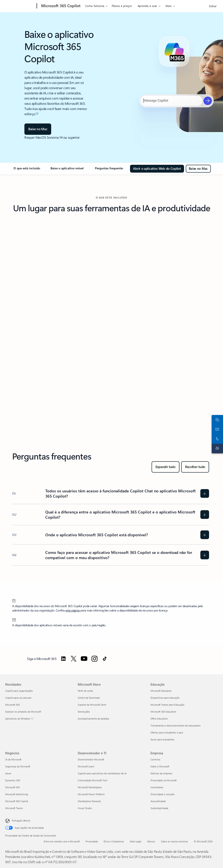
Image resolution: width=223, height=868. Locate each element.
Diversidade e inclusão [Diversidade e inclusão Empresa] (162, 794)
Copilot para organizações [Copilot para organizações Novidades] (19, 691)
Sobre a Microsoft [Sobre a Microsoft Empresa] (160, 766)
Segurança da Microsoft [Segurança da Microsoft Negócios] (18, 766)
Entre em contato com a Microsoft (62, 841)
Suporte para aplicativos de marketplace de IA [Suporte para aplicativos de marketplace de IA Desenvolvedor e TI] (102, 773)
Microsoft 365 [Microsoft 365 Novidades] (13, 705)
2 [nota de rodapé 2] (38, 113)
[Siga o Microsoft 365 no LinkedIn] (63, 659)
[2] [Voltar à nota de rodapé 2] (14, 619)
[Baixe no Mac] (38, 129)
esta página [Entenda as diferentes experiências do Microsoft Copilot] (72, 610)
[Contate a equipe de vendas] (216, 429)
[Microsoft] (20, 6)
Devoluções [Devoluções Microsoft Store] (84, 712)
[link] (27, 170)
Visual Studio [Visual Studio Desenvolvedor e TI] (85, 808)
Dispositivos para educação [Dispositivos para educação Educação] (165, 698)
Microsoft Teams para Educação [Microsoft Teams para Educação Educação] (167, 705)
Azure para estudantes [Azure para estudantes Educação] (162, 739)
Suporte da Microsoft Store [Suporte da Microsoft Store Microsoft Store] (92, 705)
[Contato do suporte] (216, 448)
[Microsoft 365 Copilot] (60, 6)
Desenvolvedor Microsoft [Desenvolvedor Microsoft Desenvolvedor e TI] (91, 759)
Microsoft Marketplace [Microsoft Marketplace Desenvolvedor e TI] (90, 787)
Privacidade (92, 841)
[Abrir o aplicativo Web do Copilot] (157, 169)
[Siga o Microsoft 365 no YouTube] (84, 659)
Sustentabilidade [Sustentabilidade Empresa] (159, 808)
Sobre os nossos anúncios (174, 841)
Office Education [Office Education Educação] (159, 719)
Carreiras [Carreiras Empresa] (155, 759)
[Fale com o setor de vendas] (216, 420)
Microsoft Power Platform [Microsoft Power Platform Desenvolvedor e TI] (91, 794)
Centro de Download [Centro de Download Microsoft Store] (89, 698)
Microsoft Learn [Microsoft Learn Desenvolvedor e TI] (86, 766)
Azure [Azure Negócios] (8, 773)
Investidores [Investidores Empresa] (157, 787)
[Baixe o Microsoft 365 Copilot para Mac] (198, 169)
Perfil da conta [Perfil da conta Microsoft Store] (85, 691)
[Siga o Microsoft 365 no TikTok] (105, 659)
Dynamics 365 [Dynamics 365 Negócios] (13, 780)
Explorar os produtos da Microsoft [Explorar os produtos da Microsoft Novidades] (23, 712)
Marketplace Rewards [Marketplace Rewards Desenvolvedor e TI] (89, 801)
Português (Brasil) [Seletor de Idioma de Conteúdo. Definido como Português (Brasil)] (21, 820)
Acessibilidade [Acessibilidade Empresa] (158, 801)
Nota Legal (136, 841)
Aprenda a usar (147, 6)
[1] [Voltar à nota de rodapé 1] (14, 600)
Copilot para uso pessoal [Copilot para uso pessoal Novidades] (18, 698)
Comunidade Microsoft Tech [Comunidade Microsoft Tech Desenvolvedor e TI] (93, 780)
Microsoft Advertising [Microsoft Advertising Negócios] (17, 794)
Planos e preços (122, 6)
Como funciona (95, 6)
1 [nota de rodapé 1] (36, 113)
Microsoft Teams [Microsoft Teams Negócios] (14, 808)
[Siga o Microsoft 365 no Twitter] (74, 659)
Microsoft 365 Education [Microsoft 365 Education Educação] (163, 712)
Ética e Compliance (114, 841)
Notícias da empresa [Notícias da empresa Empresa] (161, 773)
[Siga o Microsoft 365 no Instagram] (95, 659)
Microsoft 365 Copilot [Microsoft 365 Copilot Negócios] (17, 801)
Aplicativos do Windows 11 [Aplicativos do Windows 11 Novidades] (19, 719)
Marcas (151, 841)
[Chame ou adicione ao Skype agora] (216, 439)
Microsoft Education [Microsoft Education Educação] (161, 691)
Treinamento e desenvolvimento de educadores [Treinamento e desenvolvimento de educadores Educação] (176, 726)
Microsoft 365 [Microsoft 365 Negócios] (13, 787)
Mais (169, 6)
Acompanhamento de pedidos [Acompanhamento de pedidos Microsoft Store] (93, 719)
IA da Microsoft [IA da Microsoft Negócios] (13, 759)
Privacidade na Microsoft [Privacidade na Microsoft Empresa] (164, 780)
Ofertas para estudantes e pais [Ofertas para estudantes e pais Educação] (167, 732)
